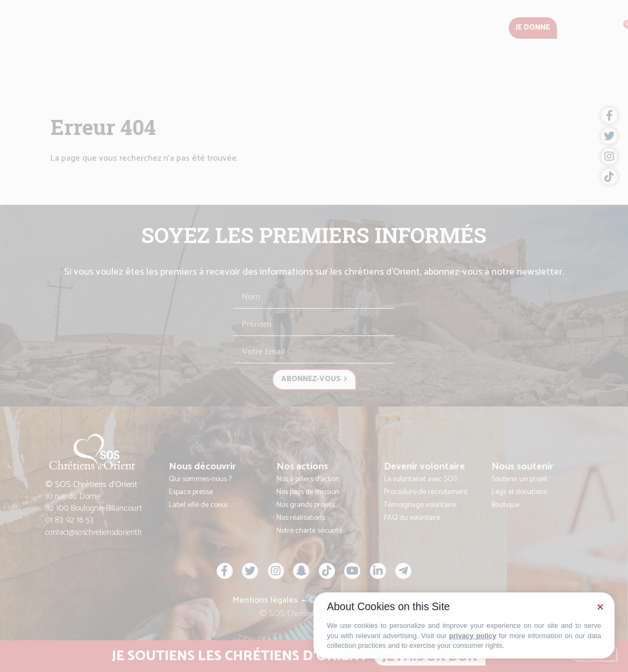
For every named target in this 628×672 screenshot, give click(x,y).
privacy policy (473, 636)
